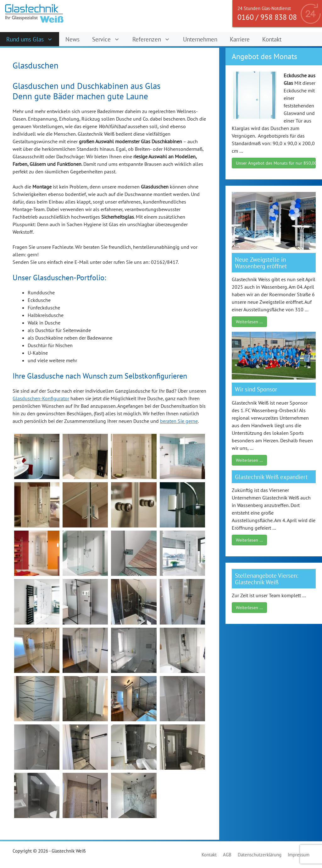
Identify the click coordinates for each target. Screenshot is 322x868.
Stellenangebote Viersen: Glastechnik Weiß (266, 579)
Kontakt (272, 39)
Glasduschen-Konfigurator (41, 398)
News (72, 39)
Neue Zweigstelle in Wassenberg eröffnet (261, 263)
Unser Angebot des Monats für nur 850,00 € (276, 163)
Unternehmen (200, 39)
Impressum (299, 855)
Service (109, 39)
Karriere (240, 39)
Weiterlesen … (249, 322)
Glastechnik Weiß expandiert (271, 477)
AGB (227, 855)
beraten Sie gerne (179, 421)
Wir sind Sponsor (256, 389)
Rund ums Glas (33, 39)
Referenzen (154, 39)
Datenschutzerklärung (260, 855)
